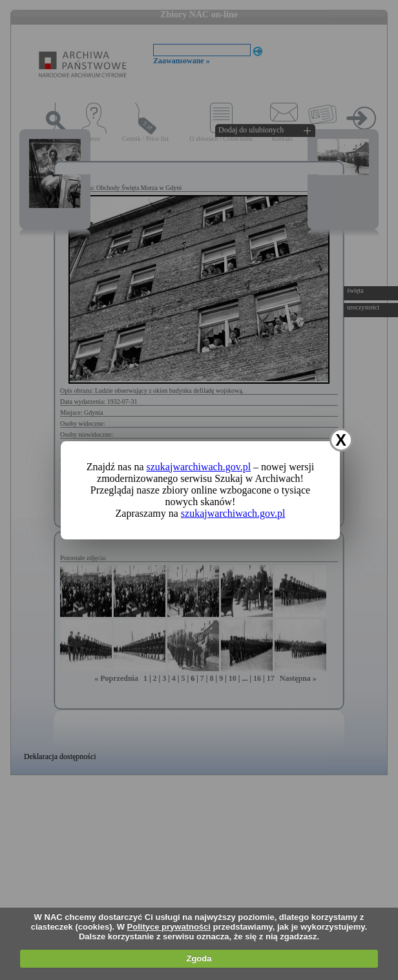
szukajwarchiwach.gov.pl (199, 467)
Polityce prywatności (169, 927)
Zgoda (199, 958)
